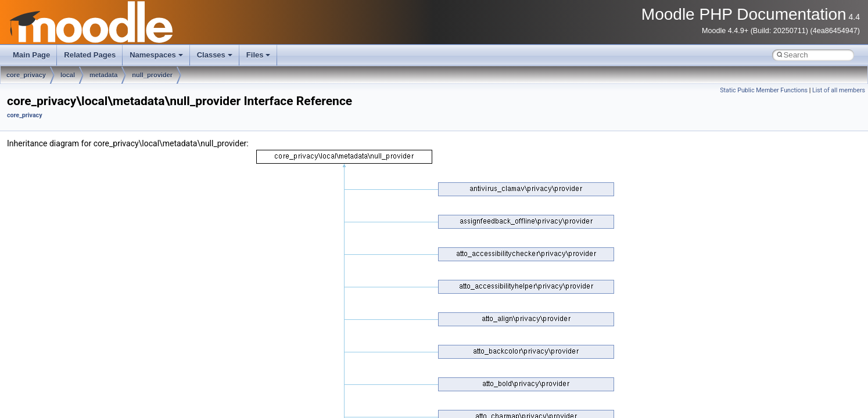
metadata (103, 75)
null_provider (152, 75)
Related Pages (90, 55)
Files (259, 55)
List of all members (839, 90)
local (68, 75)
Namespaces (156, 55)
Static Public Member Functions (764, 90)
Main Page (31, 55)
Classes (215, 55)
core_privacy (26, 75)
